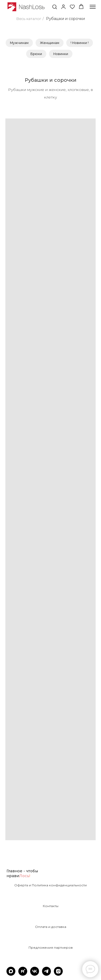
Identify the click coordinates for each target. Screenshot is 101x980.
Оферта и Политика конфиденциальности (50, 885)
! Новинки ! (80, 43)
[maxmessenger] (11, 974)
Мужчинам (19, 43)
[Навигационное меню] (93, 7)
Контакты (51, 906)
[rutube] (23, 974)
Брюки (36, 54)
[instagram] (58, 974)
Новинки (61, 54)
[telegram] (46, 974)
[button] (55, 7)
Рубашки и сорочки (65, 19)
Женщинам (50, 43)
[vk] (35, 974)
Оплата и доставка (51, 927)
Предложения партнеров (51, 948)
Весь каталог (29, 19)
